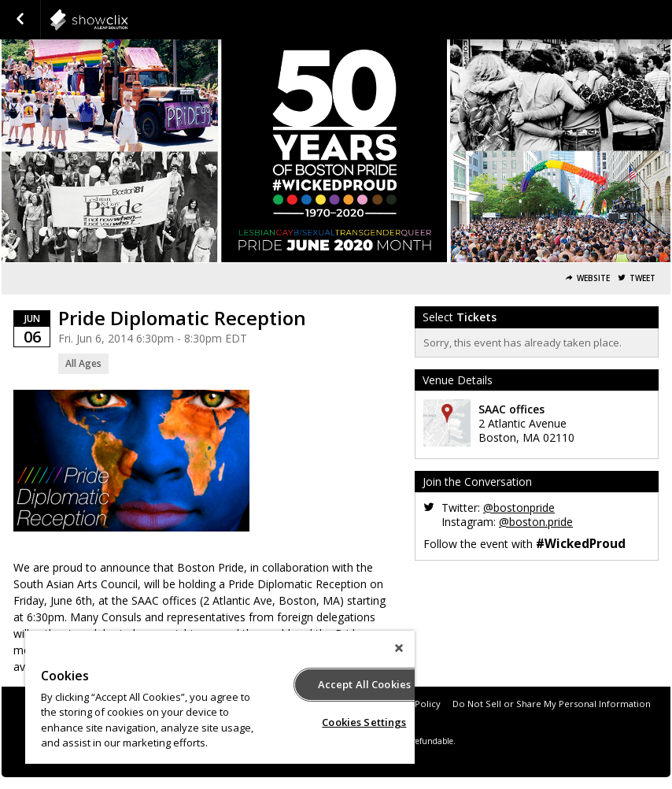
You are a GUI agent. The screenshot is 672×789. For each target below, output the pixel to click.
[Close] (399, 648)
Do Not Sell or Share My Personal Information (552, 704)
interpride (127, 20)
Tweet (642, 278)
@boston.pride (536, 522)
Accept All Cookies (364, 684)
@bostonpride (519, 507)
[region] (220, 697)
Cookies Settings (364, 722)
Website (593, 278)
